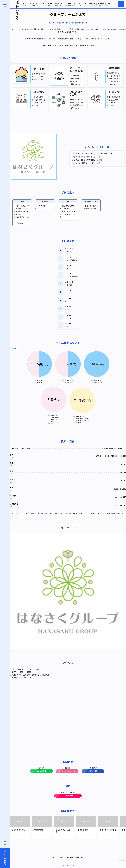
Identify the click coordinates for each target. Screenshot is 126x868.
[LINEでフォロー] (5, 845)
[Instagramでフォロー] (5, 841)
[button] (45, 844)
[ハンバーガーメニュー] (5, 5)
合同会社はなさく (70, 865)
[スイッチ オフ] (114, 4)
